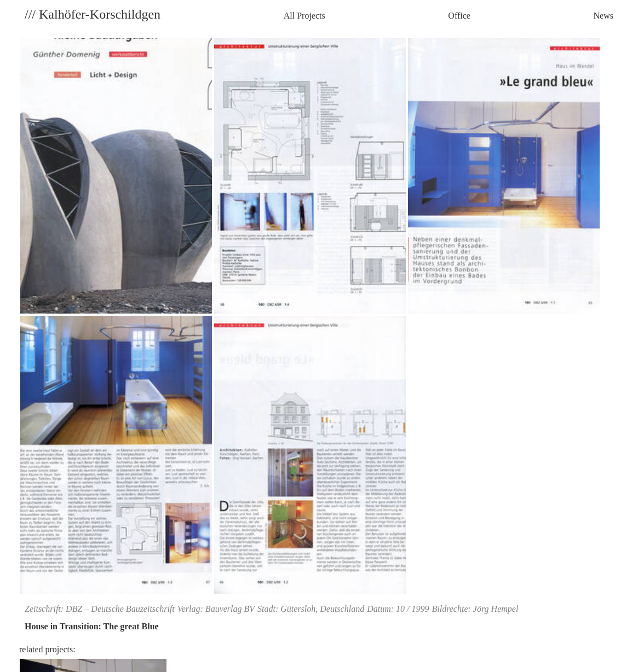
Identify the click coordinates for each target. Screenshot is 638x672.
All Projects (304, 16)
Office (459, 16)
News (603, 16)
